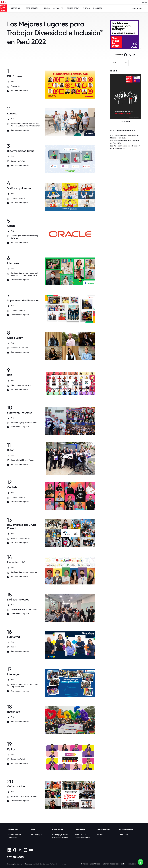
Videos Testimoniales (82, 838)
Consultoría (58, 830)
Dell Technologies (18, 599)
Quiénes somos (126, 830)
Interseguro (14, 674)
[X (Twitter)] (20, 850)
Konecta (12, 113)
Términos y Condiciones (15, 864)
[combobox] (120, 63)
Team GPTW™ (124, 835)
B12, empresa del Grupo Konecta (22, 526)
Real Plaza (14, 712)
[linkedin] (9, 850)
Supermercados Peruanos (23, 300)
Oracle (11, 226)
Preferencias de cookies (58, 864)
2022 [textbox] (114, 63)
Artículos (100, 835)
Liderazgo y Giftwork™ (60, 835)
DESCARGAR (126, 122)
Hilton (11, 450)
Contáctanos (44, 864)
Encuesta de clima (14, 835)
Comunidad (80, 830)
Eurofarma (13, 637)
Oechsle (12, 487)
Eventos (86, 8)
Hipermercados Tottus (21, 151)
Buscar (144, 3)
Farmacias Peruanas (20, 413)
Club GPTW (58, 8)
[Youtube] (31, 850)
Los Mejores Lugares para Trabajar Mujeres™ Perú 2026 (125, 137)
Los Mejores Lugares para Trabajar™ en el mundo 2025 (125, 147)
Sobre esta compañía (20, 90)
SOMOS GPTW (73, 8)
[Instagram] (25, 850)
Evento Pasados (80, 835)
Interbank (13, 263)
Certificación (12, 838)
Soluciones (13, 830)
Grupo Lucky (15, 338)
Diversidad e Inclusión (60, 838)
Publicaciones (103, 830)
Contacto (137, 8)
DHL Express (15, 76)
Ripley (11, 749)
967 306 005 (15, 857)
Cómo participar (36, 835)
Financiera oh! (16, 562)
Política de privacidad (31, 864)
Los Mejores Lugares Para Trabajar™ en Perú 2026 (125, 142)
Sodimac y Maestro (19, 188)
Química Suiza (16, 786)
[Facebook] (15, 850)
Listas (47, 8)
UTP (10, 375)
